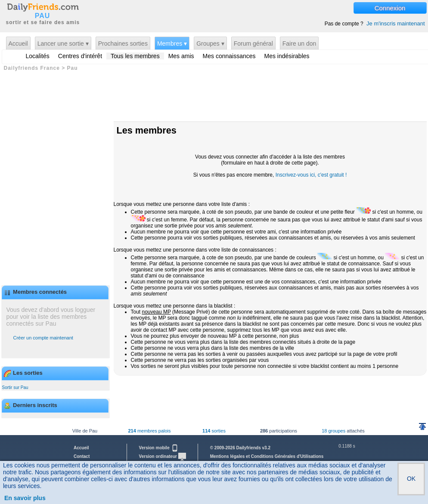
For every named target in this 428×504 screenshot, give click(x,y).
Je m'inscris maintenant (395, 23)
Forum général (253, 44)
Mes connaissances (229, 56)
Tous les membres (135, 56)
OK (411, 479)
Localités (38, 56)
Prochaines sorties (123, 44)
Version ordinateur (163, 456)
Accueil (18, 44)
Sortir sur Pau (15, 387)
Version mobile (159, 448)
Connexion (390, 8)
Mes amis (181, 56)
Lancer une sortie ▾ (63, 44)
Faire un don (299, 44)
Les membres (147, 130)
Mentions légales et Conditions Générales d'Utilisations (267, 456)
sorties (214, 431)
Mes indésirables (287, 56)
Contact (82, 456)
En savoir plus (25, 498)
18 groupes (333, 431)
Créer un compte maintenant (43, 338)
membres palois (149, 431)
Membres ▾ (172, 44)
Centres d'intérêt (80, 56)
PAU (43, 16)
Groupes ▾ (210, 44)
